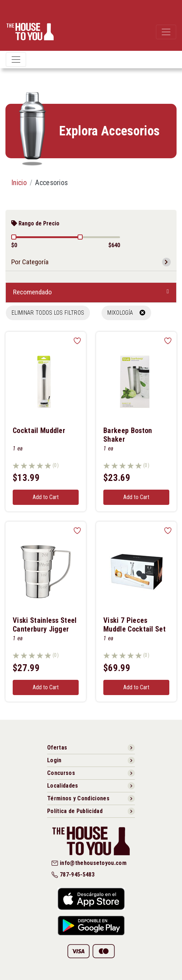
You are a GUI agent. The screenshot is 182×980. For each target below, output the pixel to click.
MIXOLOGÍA (126, 313)
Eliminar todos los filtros (48, 313)
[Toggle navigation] (166, 32)
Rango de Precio (35, 223)
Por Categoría (30, 262)
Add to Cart (46, 497)
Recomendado (32, 292)
